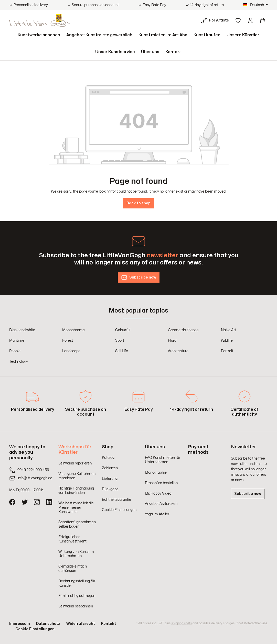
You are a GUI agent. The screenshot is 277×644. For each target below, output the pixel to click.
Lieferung (110, 479)
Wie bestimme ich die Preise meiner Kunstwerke (76, 508)
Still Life (122, 351)
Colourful (123, 330)
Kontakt (109, 624)
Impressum (20, 624)
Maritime (17, 341)
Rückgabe (110, 489)
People (15, 351)
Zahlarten (110, 468)
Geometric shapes (183, 330)
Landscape (71, 351)
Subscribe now (248, 494)
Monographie (156, 473)
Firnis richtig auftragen (77, 596)
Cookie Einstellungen (119, 510)
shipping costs (182, 623)
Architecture (178, 351)
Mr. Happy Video (158, 493)
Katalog (108, 458)
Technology (19, 362)
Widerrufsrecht (81, 624)
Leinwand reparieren (75, 463)
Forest (68, 341)
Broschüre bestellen (161, 483)
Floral (173, 341)
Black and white (22, 330)
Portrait (227, 351)
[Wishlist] (238, 20)
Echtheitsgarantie (116, 500)
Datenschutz (48, 624)
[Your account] (250, 20)
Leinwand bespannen (76, 606)
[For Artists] (216, 20)
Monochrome (73, 330)
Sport (120, 341)
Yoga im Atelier (157, 514)
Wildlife (227, 341)
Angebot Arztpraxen (161, 504)
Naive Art (228, 330)
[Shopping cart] (263, 20)
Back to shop (138, 203)
